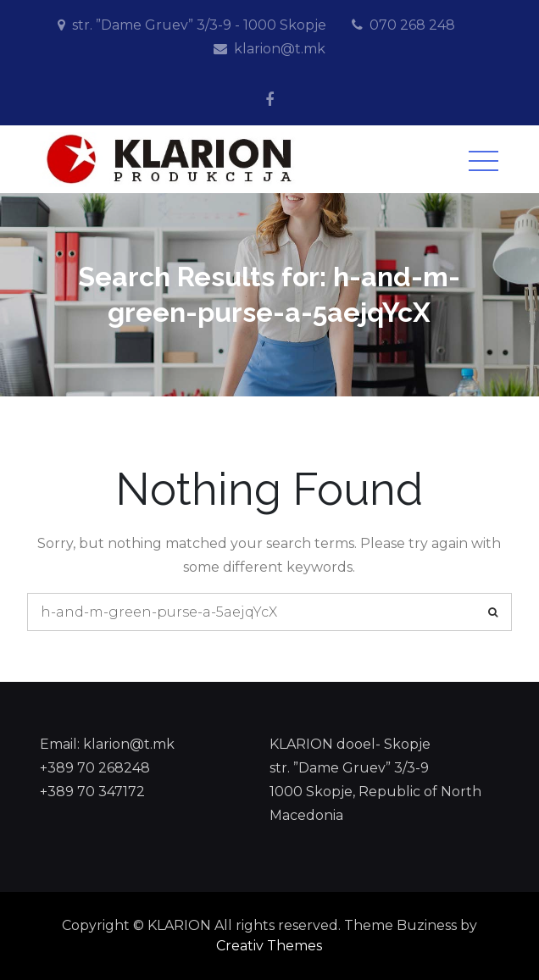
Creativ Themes (269, 946)
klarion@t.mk (280, 49)
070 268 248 (412, 25)
